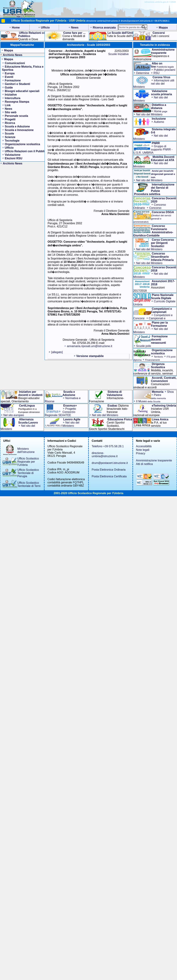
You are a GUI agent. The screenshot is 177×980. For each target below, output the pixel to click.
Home (161, 111)
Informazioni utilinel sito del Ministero (154, 84)
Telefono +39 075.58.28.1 (108, 446)
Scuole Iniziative (118, 54)
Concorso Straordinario (147, 209)
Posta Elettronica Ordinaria (109, 470)
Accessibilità (144, 446)
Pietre (158, 397)
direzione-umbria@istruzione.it (103, 21)
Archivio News (13, 55)
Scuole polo (144, 346)
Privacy (141, 453)
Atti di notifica (144, 464)
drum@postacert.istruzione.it (137, 21)
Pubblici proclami (165, 70)
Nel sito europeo (14, 415)
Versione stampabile (90, 356)
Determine (143, 73)
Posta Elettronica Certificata (109, 476)
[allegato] (57, 352)
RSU (156, 73)
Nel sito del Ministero (149, 114)
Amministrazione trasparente (154, 460)
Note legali (143, 450)
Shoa (170, 392)
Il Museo (148, 401)
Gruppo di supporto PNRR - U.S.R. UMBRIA (153, 149)
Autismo (159, 122)
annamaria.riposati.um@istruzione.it (89, 346)
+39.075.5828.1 (162, 21)
